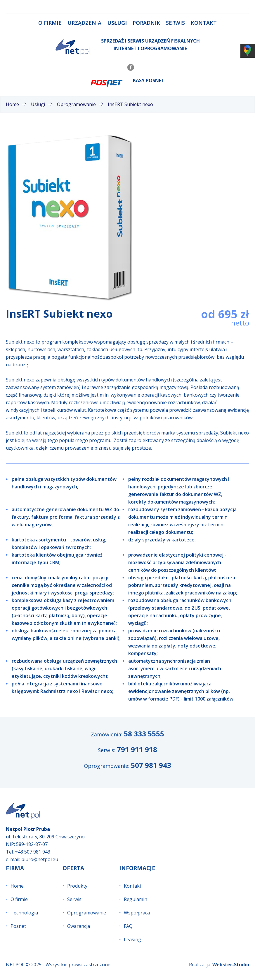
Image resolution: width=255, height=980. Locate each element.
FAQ (128, 926)
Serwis (175, 23)
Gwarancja (79, 926)
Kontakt (204, 23)
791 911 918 (137, 749)
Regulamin (136, 899)
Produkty (77, 886)
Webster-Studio (231, 965)
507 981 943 (151, 765)
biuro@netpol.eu (40, 859)
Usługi (117, 23)
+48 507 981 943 (33, 852)
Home (17, 886)
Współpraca (137, 913)
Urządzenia (84, 23)
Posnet (18, 926)
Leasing (132, 939)
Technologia (24, 913)
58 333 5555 (144, 734)
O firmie (50, 23)
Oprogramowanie (87, 913)
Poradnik (146, 23)
